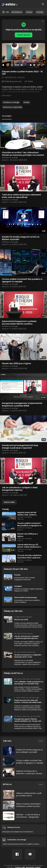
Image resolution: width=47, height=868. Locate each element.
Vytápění (18, 586)
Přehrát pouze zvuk (13, 81)
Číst (6, 96)
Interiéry (40, 12)
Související (7, 116)
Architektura (17, 12)
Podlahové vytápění (22, 589)
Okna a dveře (30, 578)
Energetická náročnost (22, 580)
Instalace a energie (11, 102)
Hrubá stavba (19, 578)
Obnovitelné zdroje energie (25, 597)
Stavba (29, 12)
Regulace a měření (21, 591)
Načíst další (9, 502)
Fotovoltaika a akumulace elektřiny (27, 600)
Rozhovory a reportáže (13, 107)
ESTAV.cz (7, 784)
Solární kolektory (20, 602)
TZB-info (7, 741)
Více (41, 741)
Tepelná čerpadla (36, 589)
